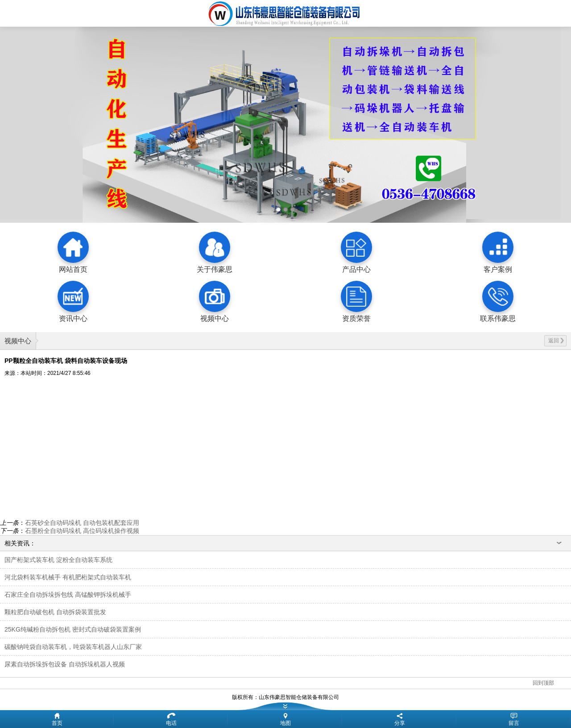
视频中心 (18, 341)
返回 (556, 341)
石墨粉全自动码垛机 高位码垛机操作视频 (82, 531)
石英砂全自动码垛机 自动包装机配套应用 (82, 523)
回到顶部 (543, 683)
